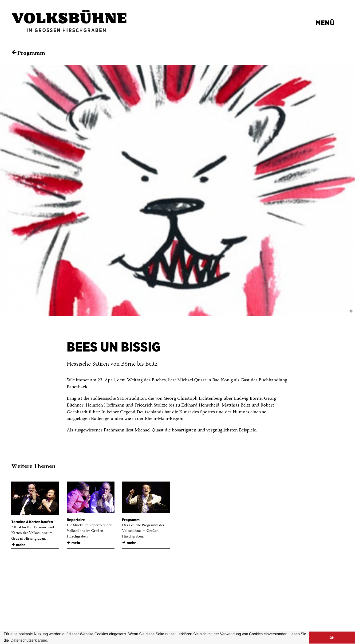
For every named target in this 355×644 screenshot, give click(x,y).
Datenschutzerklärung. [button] (29, 640)
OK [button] (332, 638)
